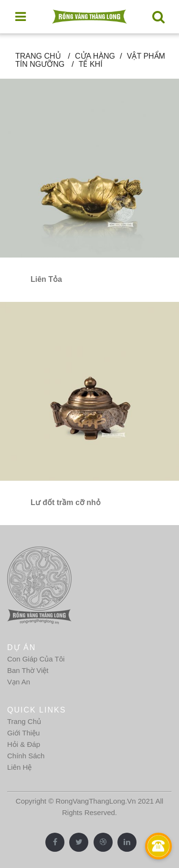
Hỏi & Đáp (24, 744)
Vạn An (19, 682)
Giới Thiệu (23, 733)
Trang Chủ (24, 721)
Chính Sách (26, 756)
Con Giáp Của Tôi (36, 659)
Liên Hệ (19, 767)
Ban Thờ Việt (28, 670)
